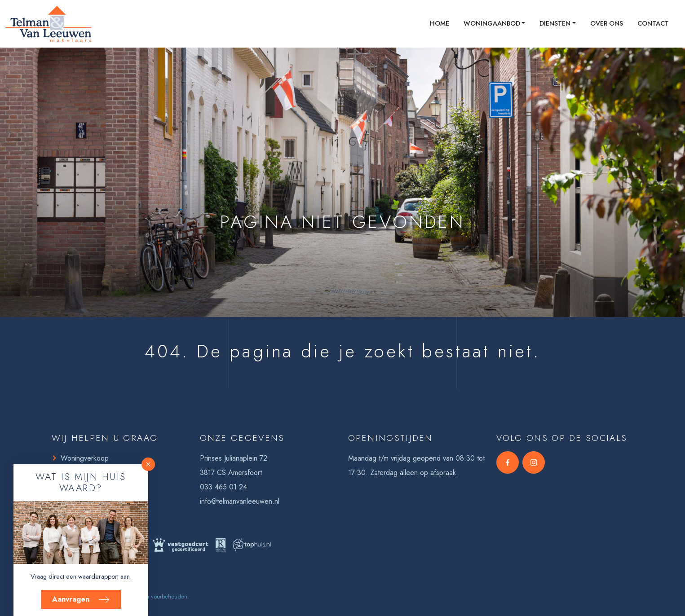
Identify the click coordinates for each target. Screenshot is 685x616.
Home (440, 23)
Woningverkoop (85, 458)
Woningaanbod (492, 23)
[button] (148, 464)
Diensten (555, 23)
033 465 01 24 (223, 487)
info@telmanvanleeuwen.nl (240, 501)
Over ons (607, 23)
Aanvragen (81, 599)
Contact (653, 23)
